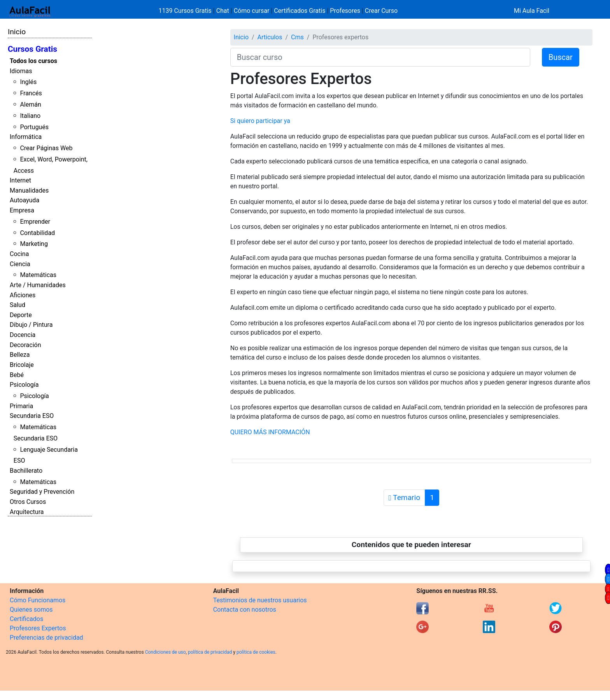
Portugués (34, 127)
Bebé (17, 375)
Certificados (26, 619)
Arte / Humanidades (38, 285)
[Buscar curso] (380, 57)
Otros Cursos (28, 502)
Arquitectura (27, 512)
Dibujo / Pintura (31, 325)
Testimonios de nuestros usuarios (260, 600)
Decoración (25, 345)
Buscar (561, 57)
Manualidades (29, 190)
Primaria (21, 406)
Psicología (24, 385)
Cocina (19, 254)
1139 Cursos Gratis (186, 11)
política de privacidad (210, 652)
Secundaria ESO (32, 416)
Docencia (23, 335)
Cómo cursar (252, 11)
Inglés (28, 82)
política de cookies (256, 652)
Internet (20, 180)
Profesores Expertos (38, 628)
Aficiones (23, 295)
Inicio (17, 32)
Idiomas (21, 71)
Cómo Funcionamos (38, 600)
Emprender (35, 222)
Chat (223, 11)
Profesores (345, 11)
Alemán (30, 104)
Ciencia (20, 264)
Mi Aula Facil (532, 11)
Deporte (21, 315)
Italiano (30, 116)
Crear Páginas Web (46, 148)
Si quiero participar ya (260, 121)
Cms (297, 37)
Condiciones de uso (166, 652)
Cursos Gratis (32, 49)
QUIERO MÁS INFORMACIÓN (270, 432)
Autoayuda (25, 200)
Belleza (20, 355)
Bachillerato (26, 471)
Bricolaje (22, 365)
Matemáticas (38, 275)
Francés (31, 93)
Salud (18, 305)
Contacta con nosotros (245, 610)
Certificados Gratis (300, 11)
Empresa (22, 210)
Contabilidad (37, 233)
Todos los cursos (33, 61)
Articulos (270, 37)
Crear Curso (381, 11)
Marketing (34, 244)
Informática (26, 137)
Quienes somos (31, 610)
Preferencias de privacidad (46, 638)
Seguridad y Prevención (42, 492)
